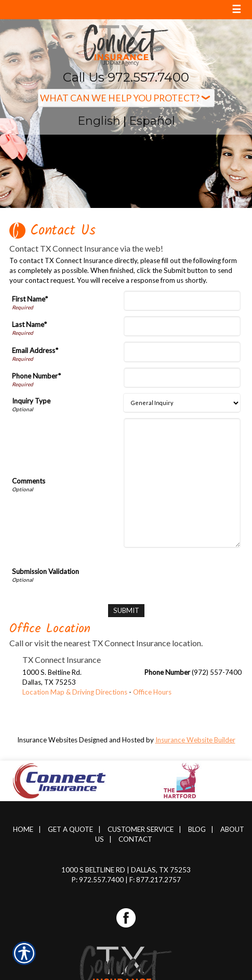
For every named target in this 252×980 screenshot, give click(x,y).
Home (23, 829)
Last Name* (29, 324)
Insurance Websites (47, 740)
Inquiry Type (31, 401)
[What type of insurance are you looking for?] (126, 98)
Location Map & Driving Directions (75, 692)
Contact (135, 839)
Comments (29, 481)
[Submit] (126, 611)
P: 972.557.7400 (98, 880)
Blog (197, 829)
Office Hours (152, 692)
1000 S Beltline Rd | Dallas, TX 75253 (126, 870)
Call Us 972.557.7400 (126, 77)
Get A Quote (70, 829)
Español (152, 121)
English (99, 121)
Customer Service (141, 829)
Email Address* (35, 350)
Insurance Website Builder (195, 740)
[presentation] (162, 573)
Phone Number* (36, 376)
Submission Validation (45, 571)
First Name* (30, 299)
